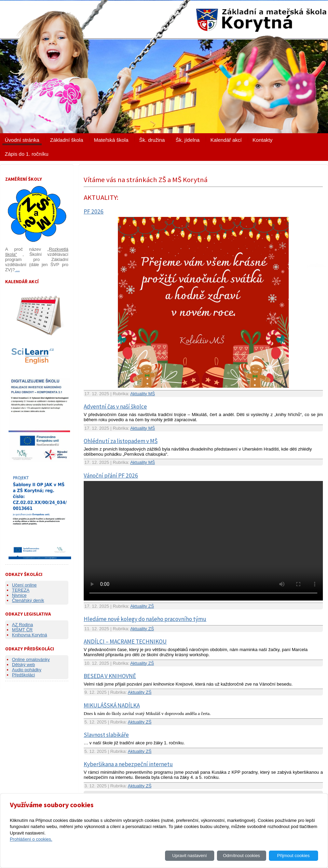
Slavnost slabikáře (106, 735)
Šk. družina (152, 140)
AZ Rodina (22, 625)
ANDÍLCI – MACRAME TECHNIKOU (125, 642)
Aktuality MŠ (142, 394)
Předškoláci (23, 675)
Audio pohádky (27, 670)
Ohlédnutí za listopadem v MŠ (121, 441)
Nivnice (19, 595)
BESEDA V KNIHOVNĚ (110, 676)
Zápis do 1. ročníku (27, 154)
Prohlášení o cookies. (31, 839)
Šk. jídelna (188, 140)
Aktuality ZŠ (142, 606)
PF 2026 (94, 211)
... (17, 270)
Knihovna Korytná (30, 635)
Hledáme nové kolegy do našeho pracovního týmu (145, 619)
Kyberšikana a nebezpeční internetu (128, 764)
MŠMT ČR (22, 630)
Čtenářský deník (28, 600)
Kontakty (262, 140)
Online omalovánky (31, 659)
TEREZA (21, 590)
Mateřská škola (111, 140)
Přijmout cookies (293, 856)
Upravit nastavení (189, 856)
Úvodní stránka (22, 140)
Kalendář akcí (226, 140)
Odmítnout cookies (241, 856)
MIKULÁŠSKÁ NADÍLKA (112, 705)
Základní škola (67, 140)
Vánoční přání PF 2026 (111, 476)
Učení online (24, 585)
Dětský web (23, 665)
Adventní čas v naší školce (115, 407)
